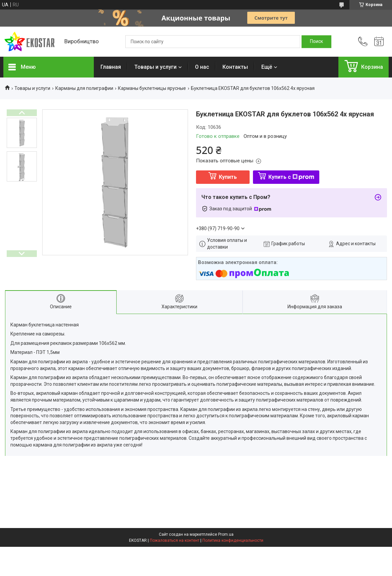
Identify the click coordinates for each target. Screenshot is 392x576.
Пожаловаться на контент (175, 540)
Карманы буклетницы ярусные (152, 88)
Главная (111, 67)
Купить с (291, 177)
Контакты (235, 67)
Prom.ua (226, 534)
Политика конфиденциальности (233, 540)
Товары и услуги (155, 67)
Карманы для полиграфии (84, 88)
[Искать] (316, 42)
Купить (228, 177)
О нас (202, 67)
